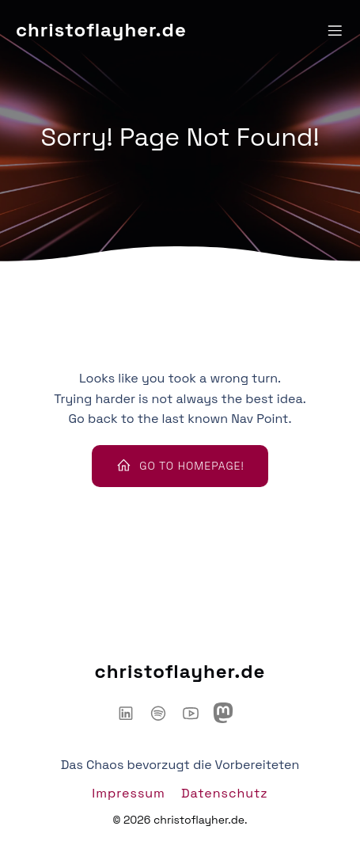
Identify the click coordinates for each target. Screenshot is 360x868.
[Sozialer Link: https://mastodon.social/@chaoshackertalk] (229, 713)
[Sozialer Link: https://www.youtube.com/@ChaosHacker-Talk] (197, 713)
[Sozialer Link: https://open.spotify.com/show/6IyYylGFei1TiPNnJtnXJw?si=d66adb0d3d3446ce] (164, 713)
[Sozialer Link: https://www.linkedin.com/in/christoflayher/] (132, 713)
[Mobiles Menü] (335, 30)
